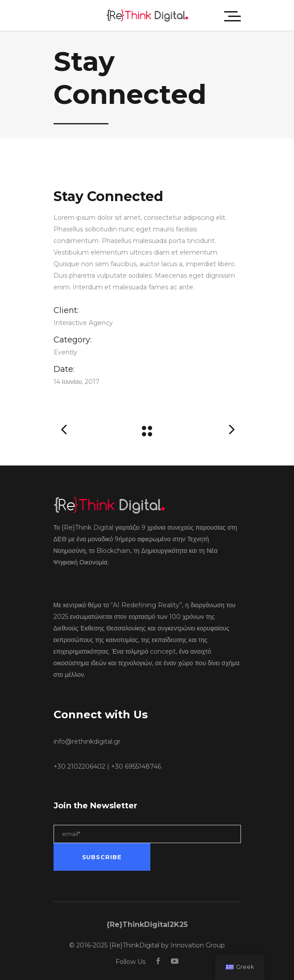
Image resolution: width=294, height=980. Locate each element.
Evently (65, 352)
